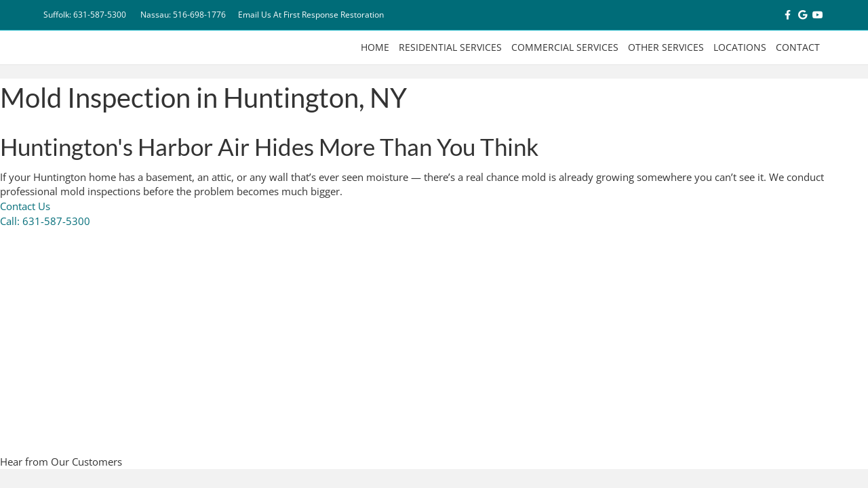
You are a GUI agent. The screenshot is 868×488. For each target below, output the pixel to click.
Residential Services (450, 47)
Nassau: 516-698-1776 (183, 15)
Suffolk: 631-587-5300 (85, 15)
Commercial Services (565, 47)
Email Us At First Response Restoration (311, 15)
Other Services (666, 47)
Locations (740, 47)
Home (375, 47)
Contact (798, 47)
